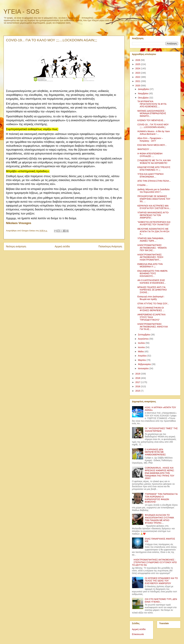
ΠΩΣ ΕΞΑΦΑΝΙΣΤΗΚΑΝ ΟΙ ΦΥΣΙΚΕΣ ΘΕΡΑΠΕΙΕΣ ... (151, 309)
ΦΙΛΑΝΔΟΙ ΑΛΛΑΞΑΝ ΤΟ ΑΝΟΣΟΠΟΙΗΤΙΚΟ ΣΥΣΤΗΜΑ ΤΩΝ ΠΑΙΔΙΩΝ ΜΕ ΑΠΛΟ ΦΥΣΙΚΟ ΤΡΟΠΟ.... (159, 519)
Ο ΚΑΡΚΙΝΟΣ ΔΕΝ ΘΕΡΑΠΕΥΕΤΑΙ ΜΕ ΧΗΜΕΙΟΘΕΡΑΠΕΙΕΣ (155, 452)
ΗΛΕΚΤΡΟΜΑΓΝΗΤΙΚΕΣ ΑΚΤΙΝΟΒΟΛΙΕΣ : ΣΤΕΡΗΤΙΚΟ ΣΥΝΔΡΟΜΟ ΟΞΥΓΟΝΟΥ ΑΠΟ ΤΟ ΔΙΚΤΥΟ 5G (154, 562)
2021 (138, 81)
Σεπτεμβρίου (144, 335)
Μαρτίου (142, 360)
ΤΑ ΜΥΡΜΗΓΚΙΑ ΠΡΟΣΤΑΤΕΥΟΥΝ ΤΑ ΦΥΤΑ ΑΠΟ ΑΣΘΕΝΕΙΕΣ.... (152, 104)
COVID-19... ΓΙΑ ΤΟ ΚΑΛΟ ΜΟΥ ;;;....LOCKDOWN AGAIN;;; (153, 126)
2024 (138, 68)
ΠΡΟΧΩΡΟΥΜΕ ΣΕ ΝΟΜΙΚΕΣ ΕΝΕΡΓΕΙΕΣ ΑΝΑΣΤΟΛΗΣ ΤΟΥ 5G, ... (154, 199)
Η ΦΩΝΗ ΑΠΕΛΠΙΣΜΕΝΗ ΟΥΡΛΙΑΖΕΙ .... (150, 155)
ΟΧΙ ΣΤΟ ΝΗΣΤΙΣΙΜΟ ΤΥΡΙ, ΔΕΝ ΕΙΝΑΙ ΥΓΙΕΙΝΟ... (161, 600)
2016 (138, 386)
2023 (138, 73)
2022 (138, 77)
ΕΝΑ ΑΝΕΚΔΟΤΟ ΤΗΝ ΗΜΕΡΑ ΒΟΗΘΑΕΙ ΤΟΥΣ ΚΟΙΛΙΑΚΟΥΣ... (152, 274)
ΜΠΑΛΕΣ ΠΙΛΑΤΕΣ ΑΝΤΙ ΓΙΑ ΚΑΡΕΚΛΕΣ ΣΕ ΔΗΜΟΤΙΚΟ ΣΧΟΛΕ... (152, 290)
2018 (138, 378)
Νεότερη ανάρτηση (16, 246)
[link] (19, 223)
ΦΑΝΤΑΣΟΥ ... (144, 149)
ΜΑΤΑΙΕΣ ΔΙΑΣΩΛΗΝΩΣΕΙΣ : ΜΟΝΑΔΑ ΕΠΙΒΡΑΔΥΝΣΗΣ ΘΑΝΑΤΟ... (152, 113)
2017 (138, 382)
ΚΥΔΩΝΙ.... (143, 185)
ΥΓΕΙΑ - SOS (22, 11)
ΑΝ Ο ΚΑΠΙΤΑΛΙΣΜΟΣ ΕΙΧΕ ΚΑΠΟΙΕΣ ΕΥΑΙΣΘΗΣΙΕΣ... (152, 282)
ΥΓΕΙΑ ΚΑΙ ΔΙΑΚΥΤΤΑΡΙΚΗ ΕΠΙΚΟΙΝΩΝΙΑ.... (150, 175)
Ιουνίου (142, 347)
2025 (138, 64)
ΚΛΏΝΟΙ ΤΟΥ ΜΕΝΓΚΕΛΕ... (151, 120)
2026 (138, 60)
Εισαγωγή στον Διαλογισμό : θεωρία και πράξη (151, 298)
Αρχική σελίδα (62, 246)
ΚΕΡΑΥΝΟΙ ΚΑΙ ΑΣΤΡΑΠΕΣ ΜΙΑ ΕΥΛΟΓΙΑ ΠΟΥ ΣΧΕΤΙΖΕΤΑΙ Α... (154, 207)
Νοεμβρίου (143, 93)
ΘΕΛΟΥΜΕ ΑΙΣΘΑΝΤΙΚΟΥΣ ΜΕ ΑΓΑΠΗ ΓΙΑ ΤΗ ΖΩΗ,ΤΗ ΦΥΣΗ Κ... (153, 231)
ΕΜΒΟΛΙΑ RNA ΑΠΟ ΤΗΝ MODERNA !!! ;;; (150, 265)
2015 (138, 391)
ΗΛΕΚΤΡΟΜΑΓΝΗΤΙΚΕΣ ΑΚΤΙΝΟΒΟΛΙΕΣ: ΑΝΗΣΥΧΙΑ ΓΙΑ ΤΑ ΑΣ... (153, 327)
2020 (138, 86)
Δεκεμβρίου (144, 89)
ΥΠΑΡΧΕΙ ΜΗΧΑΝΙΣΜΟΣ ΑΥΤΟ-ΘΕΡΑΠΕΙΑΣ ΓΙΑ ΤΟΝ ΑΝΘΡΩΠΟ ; (153, 215)
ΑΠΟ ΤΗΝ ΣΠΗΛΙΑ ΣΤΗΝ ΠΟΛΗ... (154, 181)
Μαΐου (141, 351)
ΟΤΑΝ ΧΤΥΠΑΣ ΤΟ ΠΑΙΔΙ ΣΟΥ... (153, 304)
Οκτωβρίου (144, 98)
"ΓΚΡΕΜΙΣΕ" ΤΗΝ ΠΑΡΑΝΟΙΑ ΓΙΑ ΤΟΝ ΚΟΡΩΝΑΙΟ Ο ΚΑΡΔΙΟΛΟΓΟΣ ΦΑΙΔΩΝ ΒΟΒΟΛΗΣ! (161, 498)
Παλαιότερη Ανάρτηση (110, 246)
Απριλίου (143, 356)
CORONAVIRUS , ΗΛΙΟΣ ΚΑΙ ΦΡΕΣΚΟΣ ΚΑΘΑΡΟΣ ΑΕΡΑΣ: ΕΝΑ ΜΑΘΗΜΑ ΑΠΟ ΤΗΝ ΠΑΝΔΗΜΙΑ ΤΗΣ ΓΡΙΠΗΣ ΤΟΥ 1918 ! (160, 473)
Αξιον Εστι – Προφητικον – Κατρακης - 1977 (150, 139)
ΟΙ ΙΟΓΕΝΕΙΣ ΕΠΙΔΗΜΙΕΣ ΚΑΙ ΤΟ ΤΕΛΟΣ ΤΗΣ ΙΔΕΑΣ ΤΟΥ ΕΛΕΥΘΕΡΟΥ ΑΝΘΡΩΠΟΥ (161, 581)
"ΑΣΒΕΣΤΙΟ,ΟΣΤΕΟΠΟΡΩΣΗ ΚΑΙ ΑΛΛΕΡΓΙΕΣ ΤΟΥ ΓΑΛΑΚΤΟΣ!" (154, 223)
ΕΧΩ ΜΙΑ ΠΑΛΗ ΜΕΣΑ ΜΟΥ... (152, 145)
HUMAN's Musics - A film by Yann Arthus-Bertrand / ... (154, 133)
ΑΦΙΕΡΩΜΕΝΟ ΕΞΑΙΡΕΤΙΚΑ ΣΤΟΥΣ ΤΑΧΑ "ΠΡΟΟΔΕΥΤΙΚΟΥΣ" (151, 317)
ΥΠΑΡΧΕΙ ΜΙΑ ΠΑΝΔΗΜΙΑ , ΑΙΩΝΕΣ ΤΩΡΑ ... (151, 240)
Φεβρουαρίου (145, 364)
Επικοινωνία (138, 634)
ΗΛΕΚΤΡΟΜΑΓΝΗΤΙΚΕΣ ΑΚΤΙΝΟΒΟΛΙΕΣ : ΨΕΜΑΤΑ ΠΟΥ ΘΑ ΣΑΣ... (152, 248)
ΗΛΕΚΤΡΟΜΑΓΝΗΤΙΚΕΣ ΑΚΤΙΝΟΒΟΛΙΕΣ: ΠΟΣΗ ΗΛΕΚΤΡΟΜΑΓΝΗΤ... (150, 257)
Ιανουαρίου (144, 368)
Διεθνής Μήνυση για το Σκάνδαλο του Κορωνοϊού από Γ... (153, 191)
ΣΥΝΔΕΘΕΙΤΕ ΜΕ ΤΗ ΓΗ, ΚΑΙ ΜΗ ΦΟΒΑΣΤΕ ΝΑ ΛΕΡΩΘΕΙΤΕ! (154, 162)
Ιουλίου (142, 343)
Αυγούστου (144, 339)
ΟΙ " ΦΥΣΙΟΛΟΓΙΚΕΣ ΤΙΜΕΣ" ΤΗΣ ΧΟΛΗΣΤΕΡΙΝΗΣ (161, 430)
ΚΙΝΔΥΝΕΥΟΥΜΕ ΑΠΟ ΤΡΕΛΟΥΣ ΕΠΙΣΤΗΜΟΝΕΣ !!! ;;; (154, 169)
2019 (138, 374)
